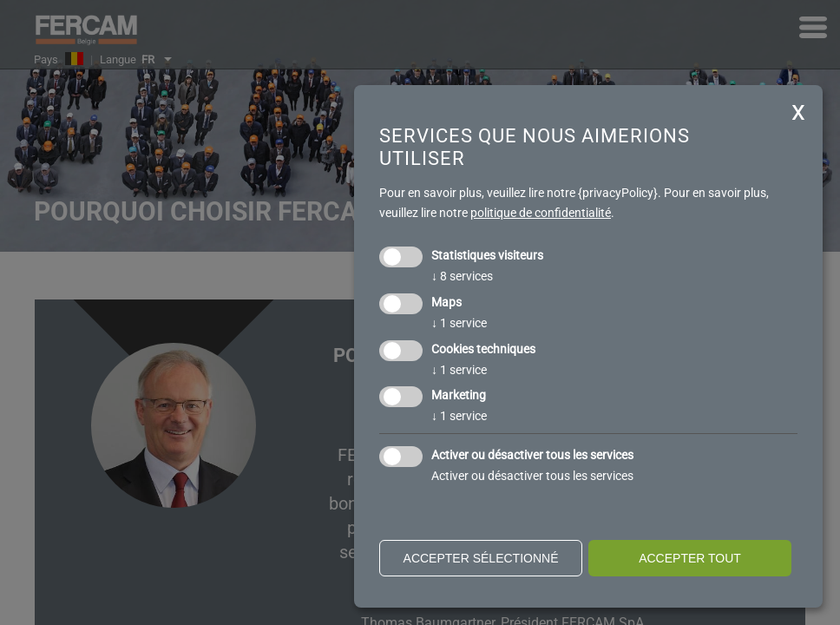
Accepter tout (690, 558)
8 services (462, 276)
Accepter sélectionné (481, 558)
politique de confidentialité (541, 213)
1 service (459, 323)
